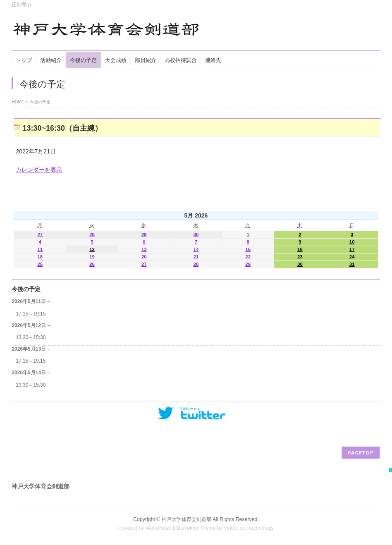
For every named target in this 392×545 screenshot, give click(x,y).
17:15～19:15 (31, 314)
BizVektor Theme (196, 528)
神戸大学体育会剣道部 (186, 519)
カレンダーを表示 (39, 170)
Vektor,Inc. (236, 528)
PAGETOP (361, 453)
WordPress (158, 528)
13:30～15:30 (31, 337)
